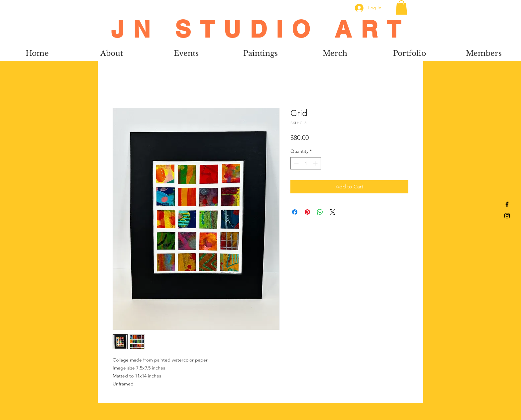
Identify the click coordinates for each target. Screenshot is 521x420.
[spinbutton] (306, 163)
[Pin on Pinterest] (307, 212)
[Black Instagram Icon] (507, 216)
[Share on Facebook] (295, 212)
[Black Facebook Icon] (507, 204)
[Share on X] (333, 212)
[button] (401, 7)
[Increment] (316, 163)
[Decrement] (296, 163)
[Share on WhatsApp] (320, 212)
